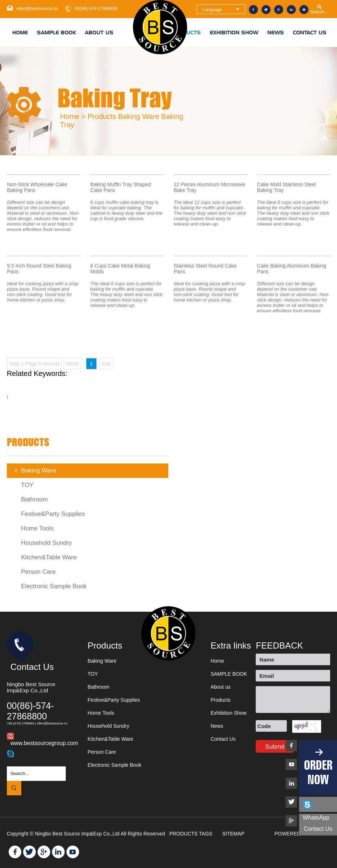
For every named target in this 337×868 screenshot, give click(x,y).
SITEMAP (234, 834)
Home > (73, 116)
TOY (24, 485)
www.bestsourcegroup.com (44, 743)
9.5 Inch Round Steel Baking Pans (39, 269)
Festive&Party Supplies (49, 514)
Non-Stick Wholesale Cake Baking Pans (37, 187)
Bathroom (31, 499)
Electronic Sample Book (50, 586)
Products (102, 116)
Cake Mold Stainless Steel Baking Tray (286, 187)
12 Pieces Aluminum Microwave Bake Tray (209, 187)
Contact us (318, 829)
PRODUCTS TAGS (192, 834)
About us (99, 33)
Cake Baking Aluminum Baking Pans (291, 269)
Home (20, 33)
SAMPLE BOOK (56, 33)
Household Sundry (43, 543)
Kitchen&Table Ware (46, 557)
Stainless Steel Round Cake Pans (205, 269)
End (106, 364)
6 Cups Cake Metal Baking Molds (120, 269)
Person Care (35, 572)
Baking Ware (139, 116)
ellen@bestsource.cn (37, 9)
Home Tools (34, 528)
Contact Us (310, 33)
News (276, 33)
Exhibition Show (234, 33)
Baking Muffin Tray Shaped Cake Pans (121, 187)
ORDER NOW (318, 772)
